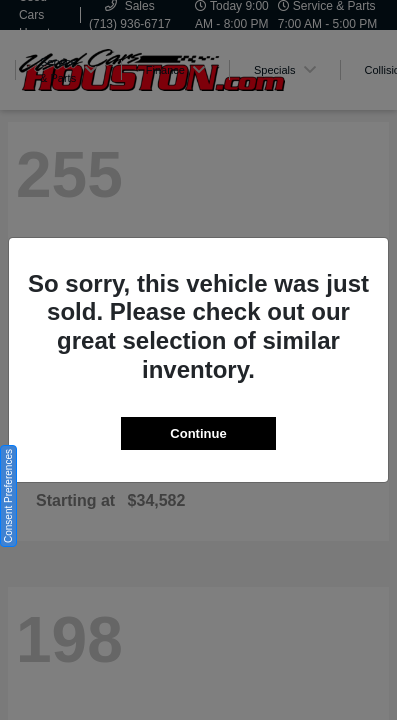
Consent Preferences (8, 496)
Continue (198, 433)
